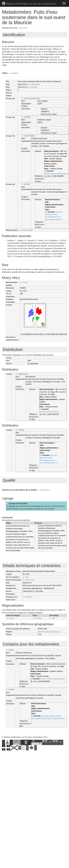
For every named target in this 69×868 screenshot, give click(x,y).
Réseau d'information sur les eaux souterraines (29, 4)
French (11, 618)
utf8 (27, 577)
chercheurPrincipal (32, 98)
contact (27, 184)
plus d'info (23, 28)
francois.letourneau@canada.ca (56, 174)
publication (34, 84)
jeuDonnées (45, 490)
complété (14, 73)
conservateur (29, 136)
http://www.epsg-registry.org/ (49, 632)
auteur (11, 650)
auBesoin (29, 597)
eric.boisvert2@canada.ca (49, 412)
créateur (27, 117)
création (33, 87)
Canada (38, 618)
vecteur (26, 282)
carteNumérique (27, 230)
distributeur (23, 374)
